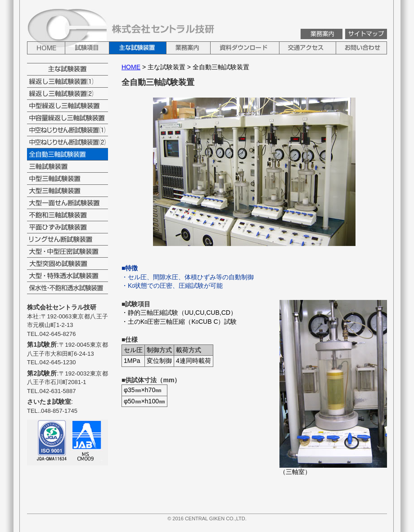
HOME (131, 67)
